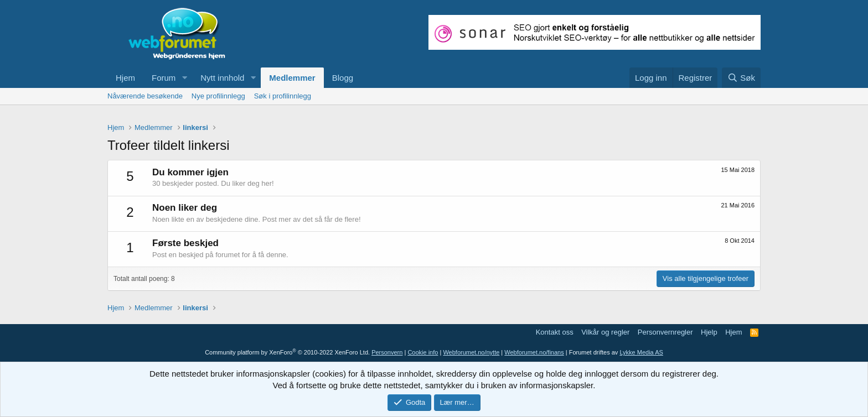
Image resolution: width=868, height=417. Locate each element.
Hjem (125, 78)
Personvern (387, 352)
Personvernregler (665, 332)
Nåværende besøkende (145, 96)
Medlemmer (292, 78)
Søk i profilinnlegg (283, 96)
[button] (184, 78)
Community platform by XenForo (287, 352)
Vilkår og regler (605, 332)
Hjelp (709, 332)
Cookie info (423, 352)
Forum (164, 78)
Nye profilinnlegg (218, 96)
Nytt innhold (222, 78)
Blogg (343, 78)
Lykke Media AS (641, 352)
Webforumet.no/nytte (471, 352)
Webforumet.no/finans (534, 352)
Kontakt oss (555, 332)
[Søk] (741, 78)
